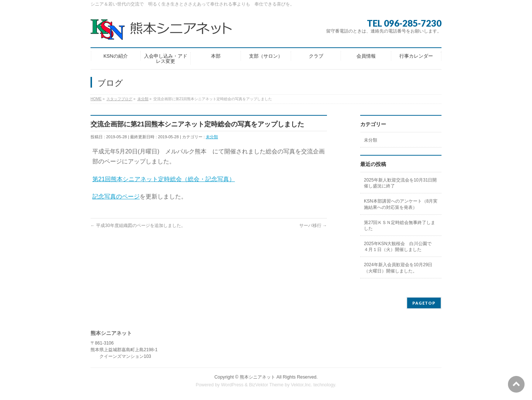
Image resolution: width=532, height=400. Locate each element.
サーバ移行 (313, 226)
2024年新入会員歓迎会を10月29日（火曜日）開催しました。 (398, 268)
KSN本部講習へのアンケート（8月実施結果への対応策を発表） (401, 204)
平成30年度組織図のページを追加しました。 (138, 226)
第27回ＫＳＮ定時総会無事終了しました (400, 226)
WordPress (232, 385)
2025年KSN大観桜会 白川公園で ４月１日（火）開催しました (400, 247)
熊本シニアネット (258, 377)
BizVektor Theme (266, 385)
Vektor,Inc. (301, 385)
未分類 (212, 137)
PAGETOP (424, 303)
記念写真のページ (116, 196)
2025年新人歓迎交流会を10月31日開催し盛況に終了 (400, 183)
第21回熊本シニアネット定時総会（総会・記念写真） (164, 179)
